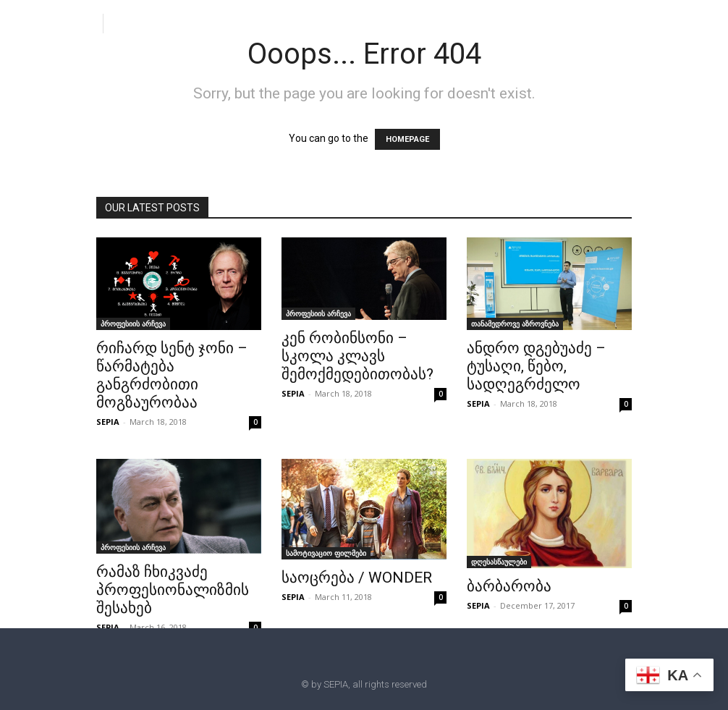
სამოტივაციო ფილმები (326, 553)
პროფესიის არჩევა (133, 324)
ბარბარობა (509, 586)
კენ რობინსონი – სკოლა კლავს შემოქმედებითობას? (357, 356)
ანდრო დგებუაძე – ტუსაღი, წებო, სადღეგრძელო (536, 366)
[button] (120, 22)
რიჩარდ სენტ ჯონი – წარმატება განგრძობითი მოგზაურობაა (172, 375)
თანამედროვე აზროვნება (515, 324)
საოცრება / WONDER (357, 578)
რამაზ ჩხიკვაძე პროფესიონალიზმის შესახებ (173, 590)
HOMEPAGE (407, 139)
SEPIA (108, 422)
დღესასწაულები (499, 562)
